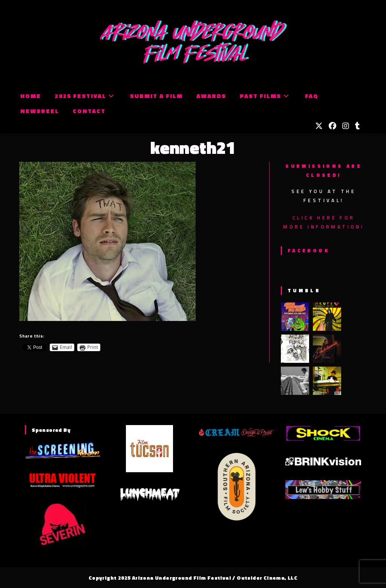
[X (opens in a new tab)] (319, 126)
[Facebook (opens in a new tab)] (332, 126)
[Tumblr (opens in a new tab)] (358, 126)
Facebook (309, 250)
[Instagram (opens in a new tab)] (346, 126)
